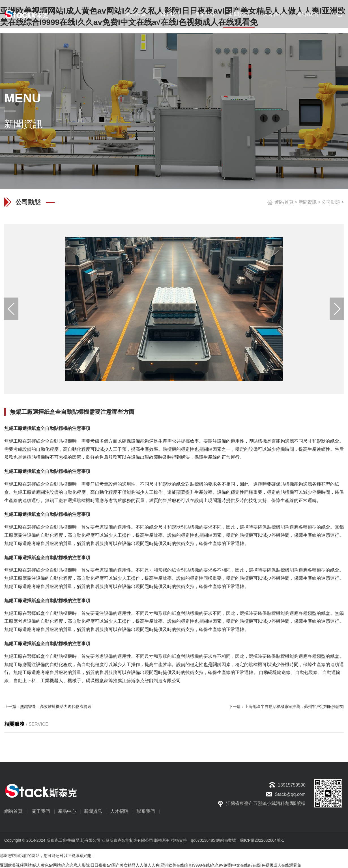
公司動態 (331, 202)
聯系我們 (308, 14)
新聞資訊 (239, 14)
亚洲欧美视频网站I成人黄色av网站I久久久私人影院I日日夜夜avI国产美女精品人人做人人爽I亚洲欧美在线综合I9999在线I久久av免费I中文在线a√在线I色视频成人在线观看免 (151, 865)
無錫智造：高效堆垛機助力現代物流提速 (56, 707)
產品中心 (205, 14)
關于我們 (170, 14)
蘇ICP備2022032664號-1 (262, 840)
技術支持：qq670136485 (193, 840)
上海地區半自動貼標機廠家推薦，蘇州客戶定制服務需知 (294, 707)
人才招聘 (274, 14)
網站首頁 (136, 14)
